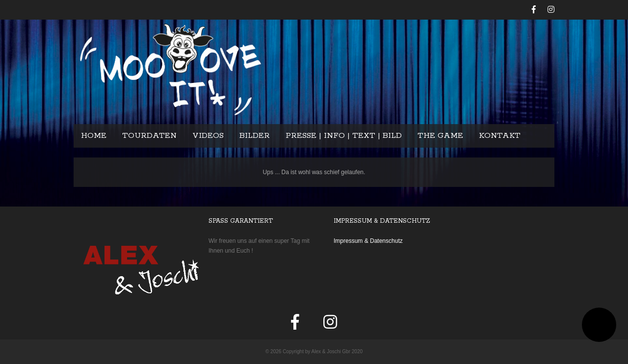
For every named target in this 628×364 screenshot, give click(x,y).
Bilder (255, 136)
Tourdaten (149, 136)
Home (94, 136)
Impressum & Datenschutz (368, 241)
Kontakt (500, 136)
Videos (208, 136)
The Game (440, 136)
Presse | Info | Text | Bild (344, 136)
